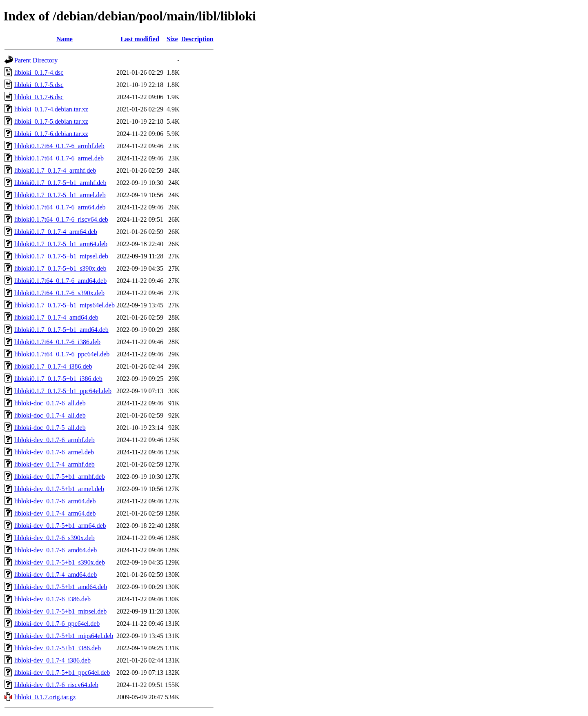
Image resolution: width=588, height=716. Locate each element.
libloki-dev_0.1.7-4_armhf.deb (55, 464)
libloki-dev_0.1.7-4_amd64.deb (56, 575)
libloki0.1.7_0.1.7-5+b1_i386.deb (58, 379)
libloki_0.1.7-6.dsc (39, 97)
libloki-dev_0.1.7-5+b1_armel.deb (59, 489)
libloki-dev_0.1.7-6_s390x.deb (55, 538)
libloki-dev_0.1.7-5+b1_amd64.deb (61, 587)
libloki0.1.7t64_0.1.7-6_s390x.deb (59, 293)
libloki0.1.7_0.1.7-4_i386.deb (53, 366)
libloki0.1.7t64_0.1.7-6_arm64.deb (60, 207)
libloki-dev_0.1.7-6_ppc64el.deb (57, 624)
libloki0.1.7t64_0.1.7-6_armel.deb (59, 158)
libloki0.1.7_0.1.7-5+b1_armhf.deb (60, 183)
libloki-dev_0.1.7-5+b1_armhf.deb (60, 477)
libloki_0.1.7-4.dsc (39, 72)
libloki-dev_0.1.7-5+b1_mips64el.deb (64, 636)
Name (65, 39)
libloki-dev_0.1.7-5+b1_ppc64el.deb (62, 673)
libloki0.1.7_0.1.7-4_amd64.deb (56, 317)
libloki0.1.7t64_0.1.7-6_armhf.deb (59, 146)
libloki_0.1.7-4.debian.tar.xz (51, 109)
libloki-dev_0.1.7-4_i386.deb (52, 660)
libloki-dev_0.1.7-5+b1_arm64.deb (60, 526)
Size (172, 39)
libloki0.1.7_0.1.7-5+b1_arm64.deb (61, 244)
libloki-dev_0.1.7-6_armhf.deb (55, 440)
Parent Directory (36, 60)
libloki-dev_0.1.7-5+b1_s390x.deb (60, 562)
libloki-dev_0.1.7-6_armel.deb (54, 452)
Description (197, 39)
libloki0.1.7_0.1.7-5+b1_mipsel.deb (61, 256)
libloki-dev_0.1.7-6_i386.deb (52, 599)
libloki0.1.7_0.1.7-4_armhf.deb (55, 170)
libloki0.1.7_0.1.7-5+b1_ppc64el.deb (63, 391)
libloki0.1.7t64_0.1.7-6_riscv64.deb (61, 219)
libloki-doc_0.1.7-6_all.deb (50, 403)
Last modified (140, 39)
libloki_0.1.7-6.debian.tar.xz (51, 134)
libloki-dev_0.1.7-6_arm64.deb (55, 501)
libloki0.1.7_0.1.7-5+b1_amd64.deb (61, 330)
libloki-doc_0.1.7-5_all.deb (50, 428)
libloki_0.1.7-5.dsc (39, 85)
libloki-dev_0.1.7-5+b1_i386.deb (58, 648)
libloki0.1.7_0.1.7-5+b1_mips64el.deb (65, 305)
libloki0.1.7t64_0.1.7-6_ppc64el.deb (62, 354)
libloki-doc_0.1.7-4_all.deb (50, 415)
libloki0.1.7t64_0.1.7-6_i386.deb (57, 342)
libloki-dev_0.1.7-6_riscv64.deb (56, 685)
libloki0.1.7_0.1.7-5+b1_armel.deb (60, 195)
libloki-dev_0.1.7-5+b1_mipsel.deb (60, 611)
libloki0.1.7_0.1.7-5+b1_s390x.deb (60, 268)
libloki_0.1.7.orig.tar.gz (45, 697)
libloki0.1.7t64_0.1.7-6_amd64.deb (60, 281)
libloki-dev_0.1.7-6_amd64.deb (56, 550)
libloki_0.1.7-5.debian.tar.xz (51, 121)
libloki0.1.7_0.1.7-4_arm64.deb (56, 232)
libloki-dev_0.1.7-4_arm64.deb (55, 513)
